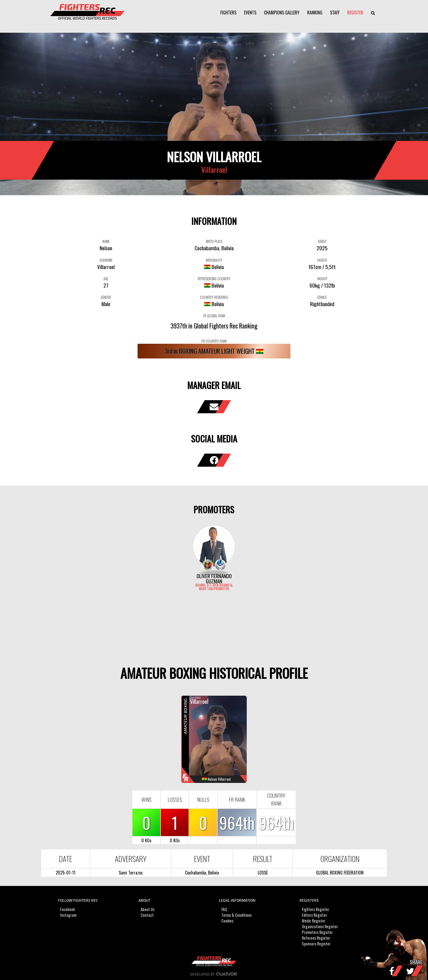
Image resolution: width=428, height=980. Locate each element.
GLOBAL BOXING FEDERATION (340, 873)
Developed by (214, 974)
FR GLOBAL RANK (214, 316)
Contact (147, 915)
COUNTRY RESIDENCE (214, 297)
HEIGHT (322, 260)
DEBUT (322, 241)
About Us (148, 909)
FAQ (224, 909)
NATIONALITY (214, 260)
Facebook (67, 909)
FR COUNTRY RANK (214, 341)
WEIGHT (322, 279)
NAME (106, 241)
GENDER (106, 297)
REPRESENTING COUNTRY (214, 279)
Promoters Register (317, 932)
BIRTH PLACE (214, 241)
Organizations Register (320, 926)
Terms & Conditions (237, 915)
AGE (106, 279)
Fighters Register (316, 909)
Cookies (227, 921)
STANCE (322, 297)
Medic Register (314, 921)
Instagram (68, 915)
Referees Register (316, 938)
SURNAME (106, 260)
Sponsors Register (316, 944)
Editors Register (314, 915)
